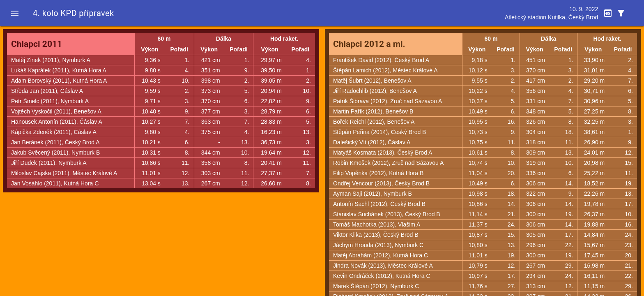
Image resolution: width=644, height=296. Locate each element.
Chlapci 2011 (37, 44)
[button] (15, 13)
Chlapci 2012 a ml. (369, 44)
